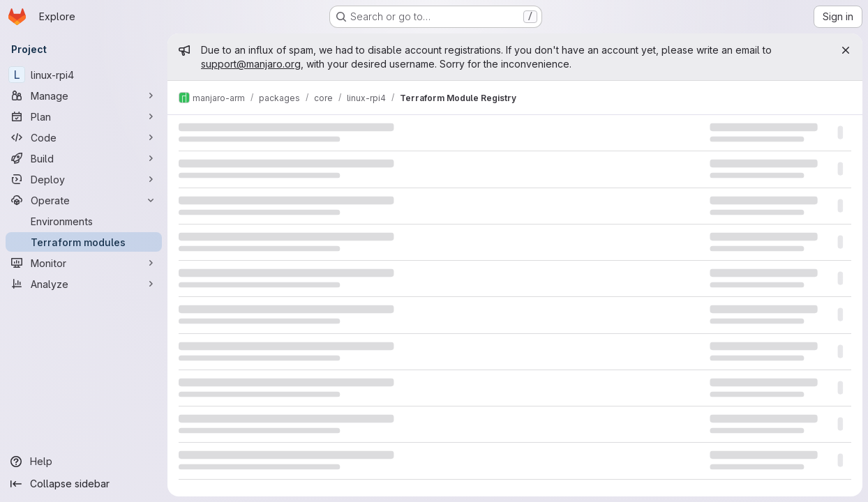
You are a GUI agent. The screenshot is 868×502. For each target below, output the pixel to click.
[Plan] (84, 116)
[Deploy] (84, 179)
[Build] (84, 158)
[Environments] (84, 221)
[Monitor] (84, 263)
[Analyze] (84, 284)
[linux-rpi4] (84, 75)
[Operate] (84, 200)
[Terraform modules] (84, 242)
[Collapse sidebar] (84, 484)
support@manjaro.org (251, 64)
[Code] (84, 137)
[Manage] (84, 96)
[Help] (84, 462)
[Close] (846, 50)
